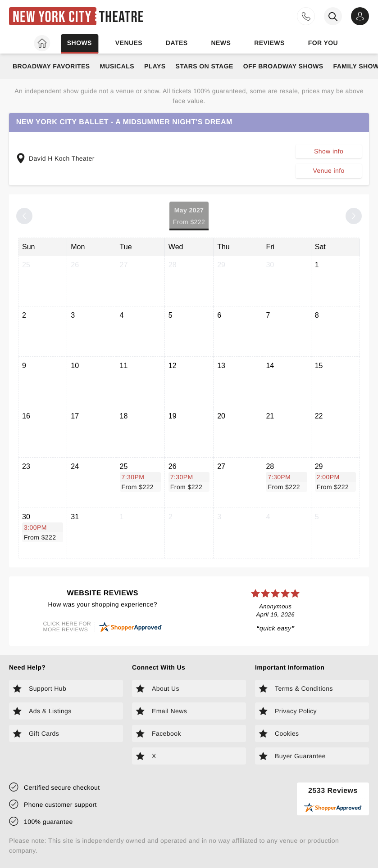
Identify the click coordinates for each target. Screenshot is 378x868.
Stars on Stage (204, 66)
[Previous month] (24, 216)
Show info (329, 151)
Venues (129, 43)
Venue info (328, 171)
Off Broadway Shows (283, 66)
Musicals (117, 66)
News (221, 43)
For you (323, 43)
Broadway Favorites (51, 66)
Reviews (269, 43)
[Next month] (354, 216)
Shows (80, 43)
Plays (155, 66)
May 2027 (189, 217)
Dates (177, 43)
